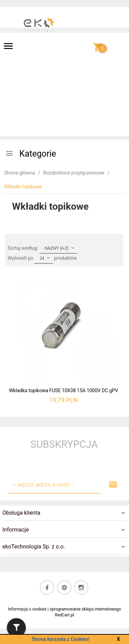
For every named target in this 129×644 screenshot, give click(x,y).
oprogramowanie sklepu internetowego (85, 609)
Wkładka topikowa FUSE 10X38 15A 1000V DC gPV (63, 390)
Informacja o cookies (27, 609)
